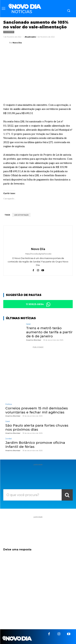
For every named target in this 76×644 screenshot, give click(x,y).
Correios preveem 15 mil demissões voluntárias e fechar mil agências (37, 410)
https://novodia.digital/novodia (38, 254)
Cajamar (9, 32)
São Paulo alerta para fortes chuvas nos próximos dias (37, 427)
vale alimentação (21, 215)
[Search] (67, 495)
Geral (28, 324)
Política (9, 404)
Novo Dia (17, 43)
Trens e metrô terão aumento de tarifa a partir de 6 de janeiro (49, 332)
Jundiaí (9, 439)
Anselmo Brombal (34, 340)
